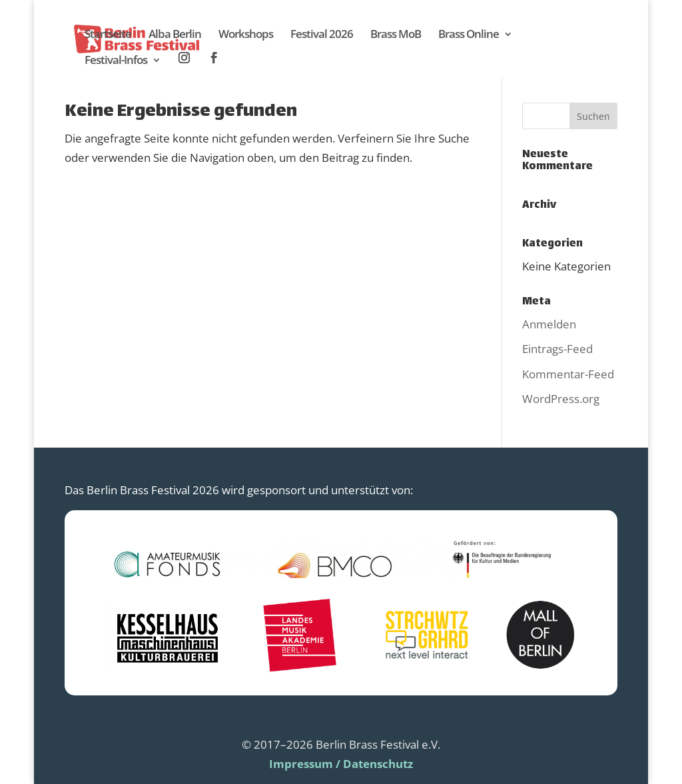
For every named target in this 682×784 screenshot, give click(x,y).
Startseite (108, 35)
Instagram (184, 59)
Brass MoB (396, 35)
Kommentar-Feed (568, 374)
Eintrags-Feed (557, 349)
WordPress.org (561, 399)
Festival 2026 (322, 35)
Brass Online (469, 35)
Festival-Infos (116, 61)
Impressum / (305, 764)
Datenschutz (378, 764)
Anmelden (549, 324)
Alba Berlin (175, 35)
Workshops (246, 35)
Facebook (214, 59)
